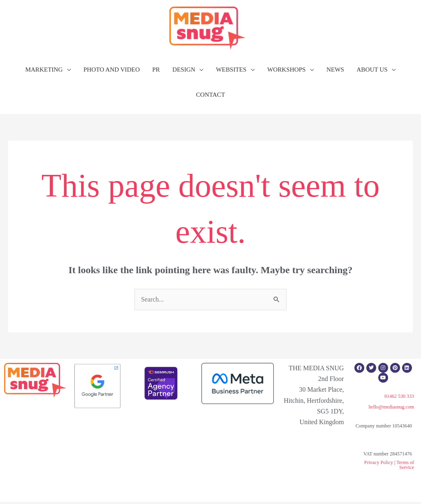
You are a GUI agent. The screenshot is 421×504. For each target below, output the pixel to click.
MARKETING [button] (44, 71)
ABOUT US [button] (372, 71)
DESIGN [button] (184, 71)
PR (156, 71)
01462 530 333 (399, 398)
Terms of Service (405, 467)
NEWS (335, 71)
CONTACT (211, 96)
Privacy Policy (379, 465)
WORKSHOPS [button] (287, 71)
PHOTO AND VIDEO (112, 71)
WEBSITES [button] (231, 71)
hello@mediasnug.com (391, 409)
